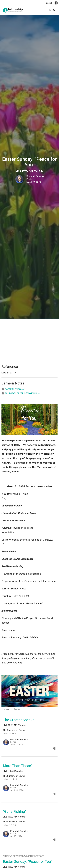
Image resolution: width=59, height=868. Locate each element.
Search (49, 3)
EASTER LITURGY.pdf (13, 389)
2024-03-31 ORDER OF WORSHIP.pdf (21, 393)
